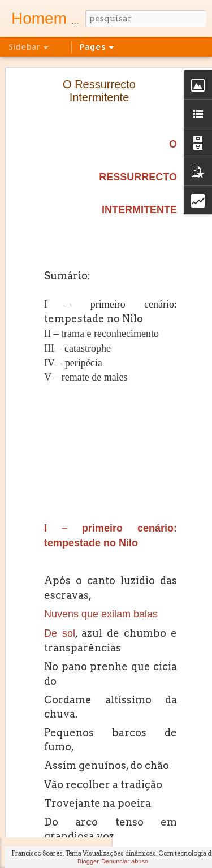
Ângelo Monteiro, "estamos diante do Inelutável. (99, 807)
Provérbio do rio (52, 781)
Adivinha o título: (53, 527)
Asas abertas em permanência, (75, 756)
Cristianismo (46, 832)
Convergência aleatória (62, 629)
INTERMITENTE (139, 123)
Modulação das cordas (62, 731)
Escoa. (38, 578)
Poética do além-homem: (65, 680)
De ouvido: (44, 705)
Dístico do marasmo (58, 552)
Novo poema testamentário (68, 502)
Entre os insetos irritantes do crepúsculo (88, 654)
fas (181, 814)
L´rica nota (44, 603)
